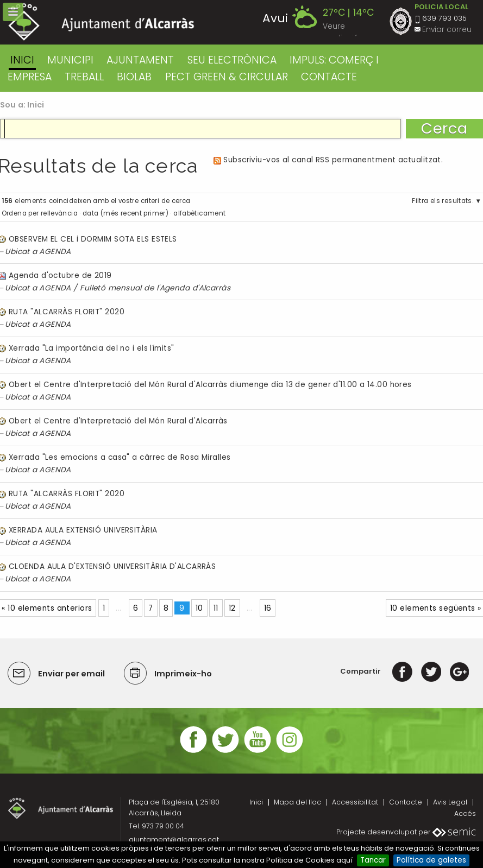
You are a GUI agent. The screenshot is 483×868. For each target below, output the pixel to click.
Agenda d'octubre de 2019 (60, 275)
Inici (22, 60)
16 (268, 608)
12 (232, 608)
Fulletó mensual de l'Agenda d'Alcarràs (155, 288)
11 (216, 608)
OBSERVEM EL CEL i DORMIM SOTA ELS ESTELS (93, 239)
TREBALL (84, 77)
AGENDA (55, 252)
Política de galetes (431, 860)
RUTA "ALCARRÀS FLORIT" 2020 (67, 312)
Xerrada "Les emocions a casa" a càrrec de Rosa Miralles (120, 457)
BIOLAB (134, 77)
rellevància (59, 213)
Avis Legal (450, 802)
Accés (465, 813)
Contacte (406, 802)
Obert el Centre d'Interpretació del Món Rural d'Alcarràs (118, 421)
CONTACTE (329, 77)
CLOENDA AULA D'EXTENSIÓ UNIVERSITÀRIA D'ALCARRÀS (112, 566)
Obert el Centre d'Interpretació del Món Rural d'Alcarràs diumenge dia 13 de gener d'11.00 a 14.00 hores (210, 385)
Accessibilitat (355, 802)
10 (199, 608)
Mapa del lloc (297, 802)
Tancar (373, 860)
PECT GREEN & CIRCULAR (227, 77)
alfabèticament (199, 213)
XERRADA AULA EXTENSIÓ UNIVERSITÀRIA (83, 530)
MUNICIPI (70, 60)
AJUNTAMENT (140, 60)
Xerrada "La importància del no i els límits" (92, 348)
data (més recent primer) (126, 213)
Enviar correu (447, 30)
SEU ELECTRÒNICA (232, 60)
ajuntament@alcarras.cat (174, 840)
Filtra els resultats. (443, 201)
